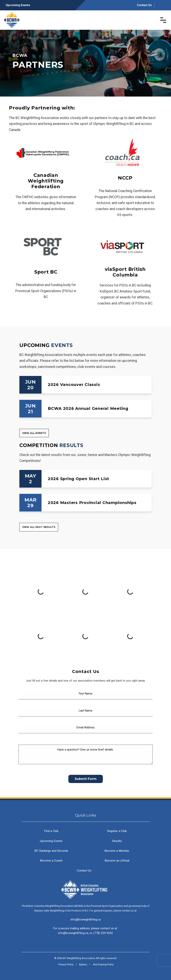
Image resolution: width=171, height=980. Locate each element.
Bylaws (83, 964)
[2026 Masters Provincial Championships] (85, 503)
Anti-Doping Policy (103, 964)
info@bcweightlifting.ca (86, 919)
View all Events (34, 433)
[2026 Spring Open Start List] (85, 479)
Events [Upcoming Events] (62, 345)
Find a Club (51, 831)
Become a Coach (51, 861)
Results (117, 841)
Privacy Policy (66, 964)
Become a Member (117, 851)
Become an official (117, 861)
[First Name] (85, 695)
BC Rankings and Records (51, 851)
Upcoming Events (18, 5)
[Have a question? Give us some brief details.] (85, 754)
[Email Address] (85, 729)
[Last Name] (85, 712)
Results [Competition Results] (71, 445)
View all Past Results (39, 527)
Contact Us (144, 5)
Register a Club (117, 831)
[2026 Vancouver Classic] (85, 385)
